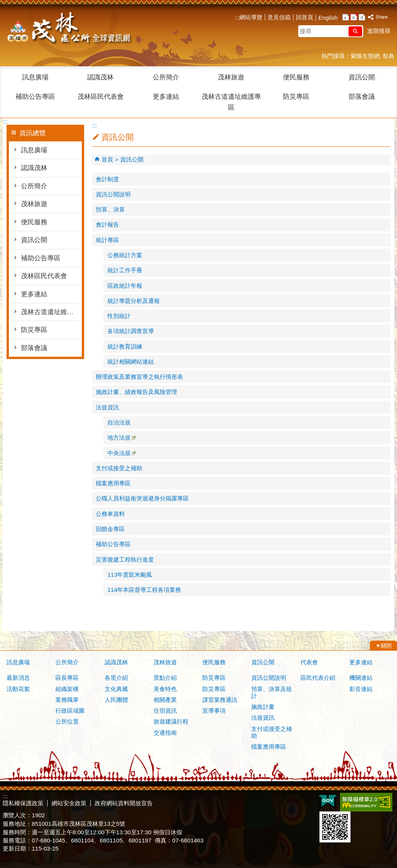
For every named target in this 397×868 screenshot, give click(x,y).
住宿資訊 (165, 711)
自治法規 (119, 422)
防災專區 (296, 97)
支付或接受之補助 (119, 468)
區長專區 (67, 678)
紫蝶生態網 (365, 56)
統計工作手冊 (125, 270)
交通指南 (165, 733)
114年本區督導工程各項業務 (144, 590)
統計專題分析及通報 (134, 301)
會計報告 (107, 224)
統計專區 (107, 240)
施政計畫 (263, 707)
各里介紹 (116, 678)
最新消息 (18, 678)
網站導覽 (251, 17)
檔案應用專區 (113, 483)
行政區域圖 (70, 711)
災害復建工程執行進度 (125, 559)
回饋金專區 (110, 529)
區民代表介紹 (318, 678)
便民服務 (296, 77)
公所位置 (67, 721)
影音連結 (361, 689)
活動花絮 (18, 689)
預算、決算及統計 (272, 692)
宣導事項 (214, 711)
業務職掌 (67, 700)
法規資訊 (107, 407)
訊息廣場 (35, 77)
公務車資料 (110, 514)
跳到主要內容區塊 (4, 4)
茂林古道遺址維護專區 (231, 102)
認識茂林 (100, 77)
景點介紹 (165, 678)
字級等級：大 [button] (362, 17)
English (328, 18)
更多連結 (166, 97)
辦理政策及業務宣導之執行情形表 (139, 377)
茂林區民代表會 (101, 97)
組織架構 (67, 689)
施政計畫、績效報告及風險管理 (136, 392)
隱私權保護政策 (23, 803)
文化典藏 (116, 689)
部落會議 (362, 97)
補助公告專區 (35, 97)
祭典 (388, 56)
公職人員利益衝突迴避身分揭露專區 (142, 498)
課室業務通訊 (220, 700)
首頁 (107, 159)
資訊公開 (362, 77)
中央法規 (122, 453)
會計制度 (107, 179)
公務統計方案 (125, 255)
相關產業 (165, 700)
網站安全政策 (69, 803)
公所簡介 (166, 77)
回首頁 (305, 17)
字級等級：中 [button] (354, 17)
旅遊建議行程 (171, 721)
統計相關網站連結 (131, 362)
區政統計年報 (125, 286)
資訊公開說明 (113, 194)
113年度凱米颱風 (130, 575)
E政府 (328, 802)
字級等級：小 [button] (346, 17)
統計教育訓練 (125, 346)
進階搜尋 (379, 31)
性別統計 (119, 316)
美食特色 (165, 689)
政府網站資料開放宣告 (124, 803)
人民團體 (116, 700)
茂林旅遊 (231, 77)
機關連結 (361, 678)
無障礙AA (366, 802)
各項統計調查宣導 (131, 331)
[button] (355, 31)
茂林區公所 (68, 29)
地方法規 (122, 437)
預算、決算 (110, 209)
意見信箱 (279, 17)
